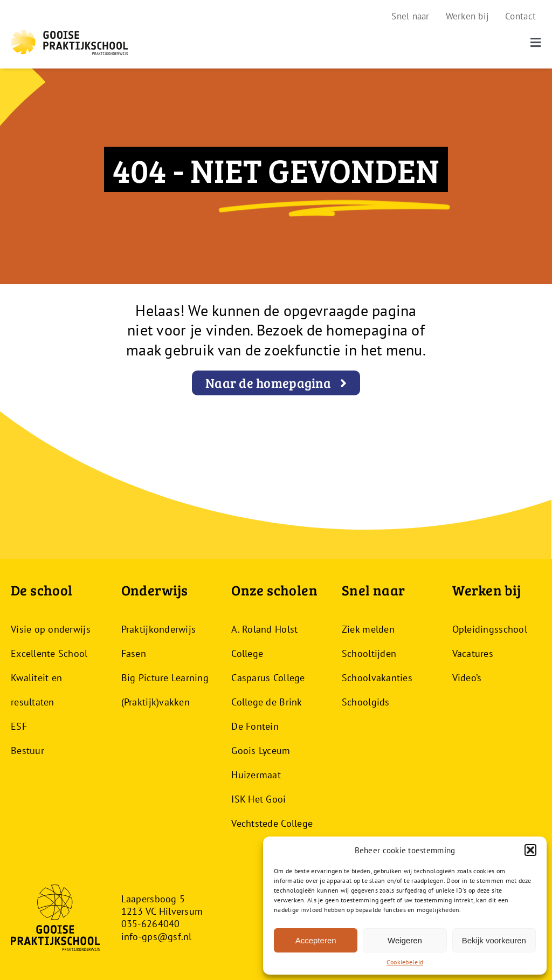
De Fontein (255, 726)
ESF (19, 726)
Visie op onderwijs (51, 629)
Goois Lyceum (261, 751)
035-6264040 (151, 924)
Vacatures (473, 653)
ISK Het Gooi (258, 799)
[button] (530, 850)
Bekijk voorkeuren (494, 940)
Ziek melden (368, 629)
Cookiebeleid (405, 962)
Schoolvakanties (377, 678)
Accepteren (316, 940)
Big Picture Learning (165, 678)
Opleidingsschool (490, 629)
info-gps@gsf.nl (157, 937)
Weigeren (405, 940)
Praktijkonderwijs (159, 629)
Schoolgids (366, 702)
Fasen (134, 653)
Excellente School (49, 653)
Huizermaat (256, 775)
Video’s (467, 678)
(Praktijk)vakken (156, 702)
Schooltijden (369, 653)
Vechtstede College (272, 823)
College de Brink (267, 702)
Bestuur (27, 751)
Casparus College (268, 678)
